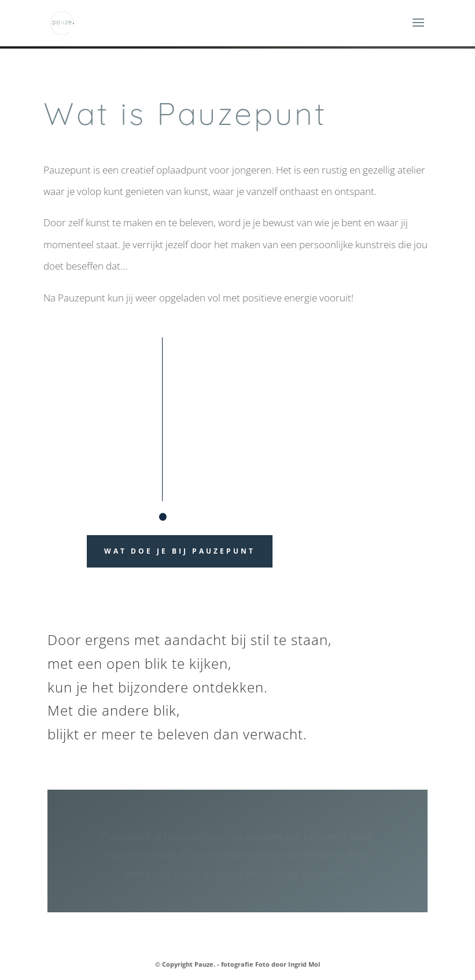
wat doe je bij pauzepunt (180, 551)
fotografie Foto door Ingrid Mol (270, 964)
